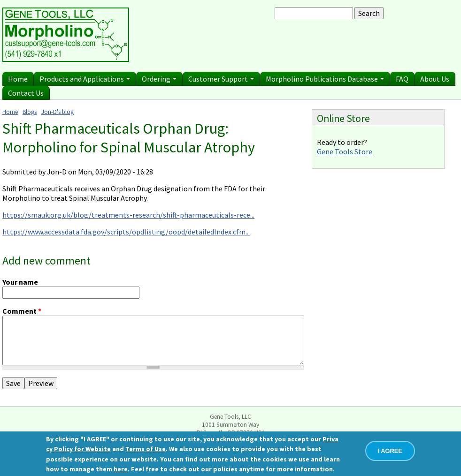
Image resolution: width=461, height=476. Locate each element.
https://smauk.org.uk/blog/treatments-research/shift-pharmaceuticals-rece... (128, 215)
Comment (22, 311)
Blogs (30, 112)
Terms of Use (146, 449)
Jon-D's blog (58, 112)
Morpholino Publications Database (325, 79)
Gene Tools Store (345, 151)
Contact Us (26, 93)
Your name (20, 282)
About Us (435, 79)
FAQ (402, 79)
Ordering (159, 79)
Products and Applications (85, 79)
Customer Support (221, 79)
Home (18, 79)
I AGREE (390, 451)
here (121, 469)
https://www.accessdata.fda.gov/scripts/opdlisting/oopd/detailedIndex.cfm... (126, 232)
